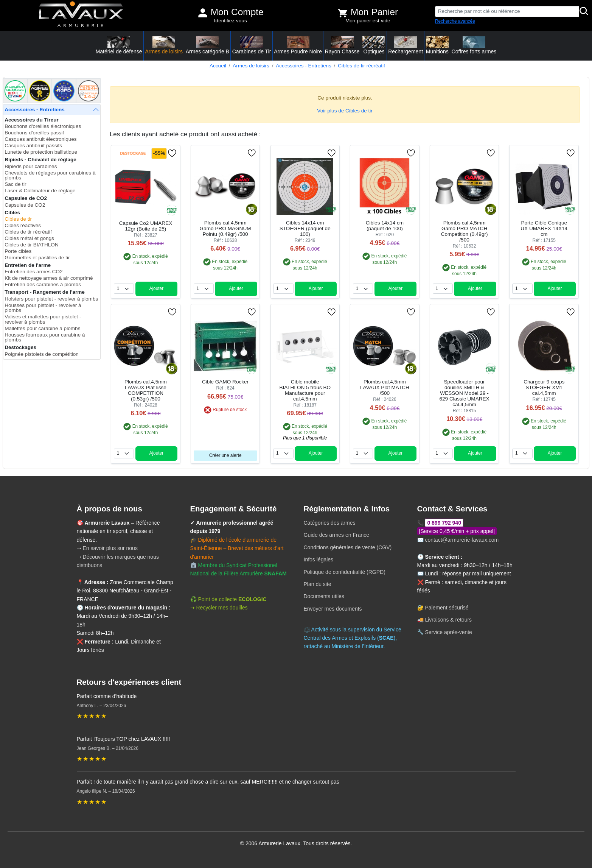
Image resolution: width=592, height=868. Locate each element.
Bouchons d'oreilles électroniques (43, 126)
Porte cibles (18, 251)
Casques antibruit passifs (33, 146)
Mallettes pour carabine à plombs (42, 328)
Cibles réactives (23, 225)
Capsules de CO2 (25, 205)
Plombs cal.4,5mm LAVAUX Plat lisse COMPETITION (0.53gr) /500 (146, 390)
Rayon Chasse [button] (342, 45)
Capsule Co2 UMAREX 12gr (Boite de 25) (146, 226)
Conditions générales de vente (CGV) (348, 547)
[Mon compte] (203, 13)
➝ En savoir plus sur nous (107, 548)
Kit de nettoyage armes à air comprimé (49, 278)
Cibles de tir (18, 219)
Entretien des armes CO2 (33, 272)
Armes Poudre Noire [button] (298, 45)
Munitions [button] (437, 45)
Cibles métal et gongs (29, 238)
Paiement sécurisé (447, 608)
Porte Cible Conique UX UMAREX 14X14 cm (544, 228)
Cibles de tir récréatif (361, 66)
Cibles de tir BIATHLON (32, 245)
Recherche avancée (455, 21)
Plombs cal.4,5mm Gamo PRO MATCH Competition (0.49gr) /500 (465, 231)
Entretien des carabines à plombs (43, 284)
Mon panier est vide (368, 21)
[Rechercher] (584, 12)
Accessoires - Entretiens (304, 66)
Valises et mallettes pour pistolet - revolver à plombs (43, 319)
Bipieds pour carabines (31, 166)
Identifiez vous (231, 21)
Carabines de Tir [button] (252, 45)
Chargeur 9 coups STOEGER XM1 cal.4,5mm (544, 387)
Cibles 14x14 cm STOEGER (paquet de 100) (305, 228)
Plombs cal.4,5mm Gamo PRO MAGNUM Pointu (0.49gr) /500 (225, 228)
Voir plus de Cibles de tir (345, 111)
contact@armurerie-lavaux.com (462, 540)
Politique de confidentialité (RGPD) (345, 572)
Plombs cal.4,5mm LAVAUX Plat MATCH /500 (385, 387)
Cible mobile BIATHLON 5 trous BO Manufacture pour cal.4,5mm (305, 390)
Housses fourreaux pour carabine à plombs (45, 337)
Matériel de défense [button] (119, 45)
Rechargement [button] (406, 45)
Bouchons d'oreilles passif (34, 133)
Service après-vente (448, 632)
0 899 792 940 (444, 523)
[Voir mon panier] (343, 13)
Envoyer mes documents (333, 609)
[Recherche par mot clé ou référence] (507, 12)
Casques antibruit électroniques (40, 139)
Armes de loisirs (251, 66)
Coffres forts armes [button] (474, 45)
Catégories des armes (330, 523)
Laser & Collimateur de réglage (40, 191)
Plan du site (318, 584)
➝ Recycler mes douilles (219, 608)
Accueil (218, 66)
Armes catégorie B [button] (207, 45)
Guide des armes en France (337, 535)
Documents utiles (324, 596)
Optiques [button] (374, 45)
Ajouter (156, 288)
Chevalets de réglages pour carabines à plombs (50, 175)
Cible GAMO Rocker (225, 382)
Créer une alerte (225, 455)
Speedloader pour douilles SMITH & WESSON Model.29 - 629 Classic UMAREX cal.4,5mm (464, 393)
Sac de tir (15, 184)
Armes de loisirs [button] (164, 45)
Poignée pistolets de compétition (42, 354)
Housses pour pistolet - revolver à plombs (43, 308)
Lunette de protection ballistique (41, 152)
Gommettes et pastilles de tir (37, 258)
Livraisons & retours (448, 620)
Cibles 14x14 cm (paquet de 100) (385, 226)
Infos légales (319, 559)
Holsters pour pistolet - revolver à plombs (51, 299)
